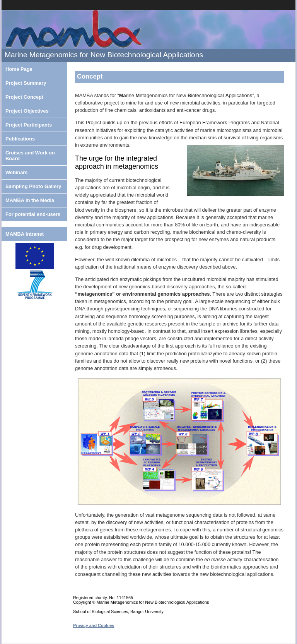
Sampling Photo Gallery (33, 186)
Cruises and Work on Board (30, 156)
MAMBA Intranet (25, 234)
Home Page (19, 69)
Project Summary (26, 83)
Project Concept (24, 97)
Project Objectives (27, 111)
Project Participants (29, 125)
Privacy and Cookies (94, 625)
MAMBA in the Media (30, 200)
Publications (20, 139)
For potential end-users (33, 214)
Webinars (16, 172)
